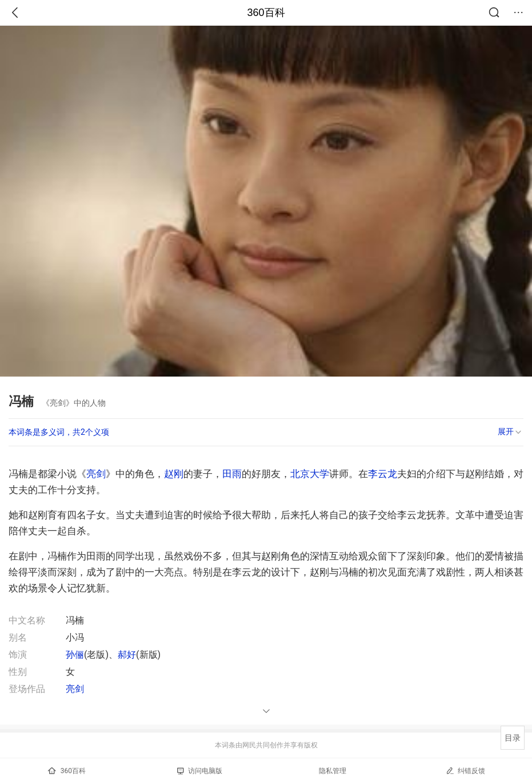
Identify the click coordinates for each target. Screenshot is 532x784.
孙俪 (75, 655)
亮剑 (96, 474)
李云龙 (383, 474)
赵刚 (174, 474)
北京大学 (310, 474)
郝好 (127, 655)
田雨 (232, 474)
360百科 (266, 13)
